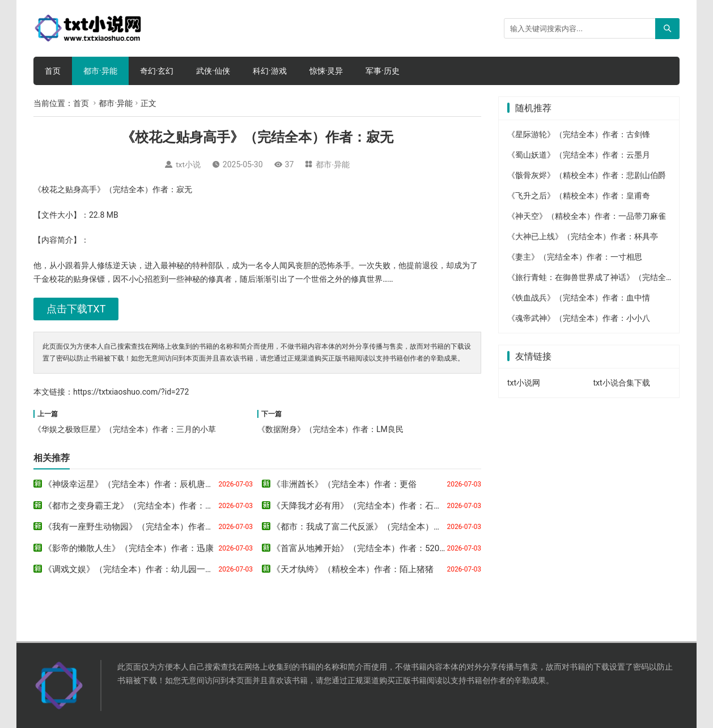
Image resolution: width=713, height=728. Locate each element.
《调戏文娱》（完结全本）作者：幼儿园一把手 (133, 569)
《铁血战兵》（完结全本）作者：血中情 (579, 298)
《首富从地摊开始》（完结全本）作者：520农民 (364, 548)
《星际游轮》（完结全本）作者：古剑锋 (579, 134)
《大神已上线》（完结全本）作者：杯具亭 (583, 236)
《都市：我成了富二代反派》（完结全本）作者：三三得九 (383, 527)
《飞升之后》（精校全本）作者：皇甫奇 (579, 196)
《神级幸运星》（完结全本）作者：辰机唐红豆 (133, 484)
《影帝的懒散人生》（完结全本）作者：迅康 (129, 548)
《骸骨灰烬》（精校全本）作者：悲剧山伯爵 (587, 175)
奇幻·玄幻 (157, 71)
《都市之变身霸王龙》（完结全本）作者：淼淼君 (137, 506)
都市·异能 (100, 71)
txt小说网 (524, 383)
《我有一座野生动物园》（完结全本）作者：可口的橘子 (150, 527)
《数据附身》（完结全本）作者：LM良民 (330, 429)
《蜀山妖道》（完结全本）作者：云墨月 (579, 155)
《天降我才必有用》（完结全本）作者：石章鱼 (361, 506)
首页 (53, 71)
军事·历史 (383, 71)
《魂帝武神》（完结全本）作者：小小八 (579, 318)
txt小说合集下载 (622, 383)
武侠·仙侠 (213, 71)
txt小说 (188, 164)
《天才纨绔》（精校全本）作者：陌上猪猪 (353, 569)
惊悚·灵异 (326, 71)
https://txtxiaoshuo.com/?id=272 (131, 392)
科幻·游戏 (270, 71)
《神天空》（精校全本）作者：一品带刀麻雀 (587, 216)
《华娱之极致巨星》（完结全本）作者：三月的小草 (125, 429)
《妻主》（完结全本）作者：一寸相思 (575, 257)
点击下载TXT (76, 309)
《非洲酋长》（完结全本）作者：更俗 (344, 484)
